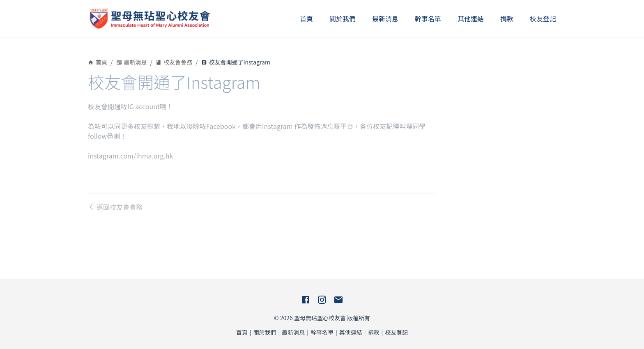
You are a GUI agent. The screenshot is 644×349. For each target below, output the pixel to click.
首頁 (306, 18)
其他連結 (471, 18)
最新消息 (385, 18)
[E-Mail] (338, 300)
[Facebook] (306, 300)
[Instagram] (322, 300)
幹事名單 (428, 18)
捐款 (507, 18)
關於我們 (343, 18)
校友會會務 (174, 62)
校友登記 (543, 18)
